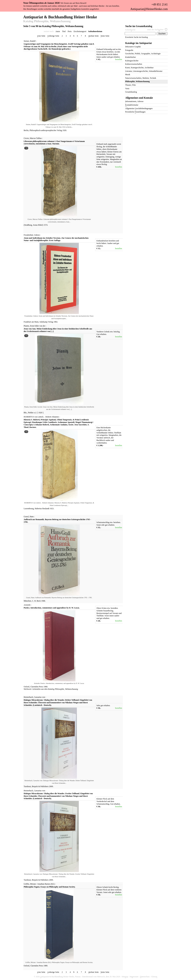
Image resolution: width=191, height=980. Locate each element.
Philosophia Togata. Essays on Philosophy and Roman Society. (50, 887)
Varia (127, 89)
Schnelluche (130, 30)
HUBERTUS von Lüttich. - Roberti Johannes (41, 417)
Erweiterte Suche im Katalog (137, 37)
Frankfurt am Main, (31, 322)
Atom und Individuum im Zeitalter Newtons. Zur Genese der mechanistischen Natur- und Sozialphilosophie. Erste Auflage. (56, 239)
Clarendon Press (37, 687)
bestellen (119, 59)
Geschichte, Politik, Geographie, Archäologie (143, 54)
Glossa (154, 977)
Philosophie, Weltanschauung (66, 689)
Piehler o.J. (33, 413)
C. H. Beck (37, 601)
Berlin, (26, 130)
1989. (46, 966)
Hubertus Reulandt (42, 509)
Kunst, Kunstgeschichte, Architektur (139, 68)
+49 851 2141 (159, 5)
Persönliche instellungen (135, 112)
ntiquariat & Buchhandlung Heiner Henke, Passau (60, 977)
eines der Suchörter (155, 30)
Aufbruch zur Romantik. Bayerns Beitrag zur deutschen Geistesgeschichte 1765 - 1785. (57, 521)
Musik (128, 75)
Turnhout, (28, 786)
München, (28, 601)
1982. (56, 322)
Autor (58, 31)
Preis (70, 31)
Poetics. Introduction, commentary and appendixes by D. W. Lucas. (52, 608)
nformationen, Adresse (134, 102)
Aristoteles (37, 689)
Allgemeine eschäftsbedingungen (139, 109)
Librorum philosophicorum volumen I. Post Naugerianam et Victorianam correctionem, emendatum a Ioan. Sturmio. (54, 143)
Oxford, (27, 687)
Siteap (125, 977)
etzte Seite (105, 36)
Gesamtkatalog (131, 92)
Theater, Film (130, 85)
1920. (65, 130)
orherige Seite (53, 36)
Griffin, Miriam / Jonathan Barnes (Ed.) (39, 884)
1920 (40, 413)
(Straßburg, (28, 225)
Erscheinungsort (80, 31)
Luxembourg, (29, 509)
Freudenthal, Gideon (32, 235)
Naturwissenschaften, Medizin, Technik (141, 78)
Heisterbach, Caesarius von (34, 697)
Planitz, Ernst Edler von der (35, 326)
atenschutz (145, 977)
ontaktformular (132, 105)
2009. (51, 786)
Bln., (26, 413)
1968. (43, 601)
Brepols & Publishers (40, 786)
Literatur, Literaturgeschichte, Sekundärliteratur (144, 71)
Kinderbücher (131, 57)
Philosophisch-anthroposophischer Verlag (46, 130)
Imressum (134, 977)
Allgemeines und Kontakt (139, 98)
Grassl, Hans (29, 517)
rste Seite (41, 36)
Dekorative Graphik (133, 47)
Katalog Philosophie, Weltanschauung (47, 21)
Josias (35, 225)
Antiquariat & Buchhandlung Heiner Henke (60, 17)
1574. (46, 225)
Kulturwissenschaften (134, 64)
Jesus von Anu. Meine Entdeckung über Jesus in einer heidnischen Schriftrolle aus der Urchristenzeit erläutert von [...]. (58, 330)
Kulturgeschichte (132, 61)
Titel (64, 31)
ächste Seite (94, 36)
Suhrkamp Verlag (47, 322)
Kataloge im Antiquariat (139, 43)
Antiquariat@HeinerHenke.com (149, 9)
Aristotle (27, 605)
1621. (52, 509)
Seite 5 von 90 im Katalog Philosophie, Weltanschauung (53, 26)
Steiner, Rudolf (30, 41)
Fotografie (129, 50)
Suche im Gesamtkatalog (139, 26)
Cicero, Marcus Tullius (33, 138)
